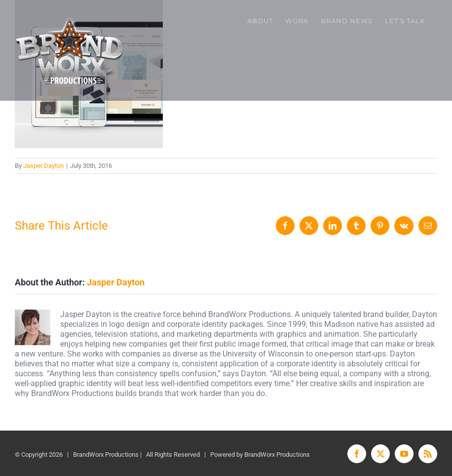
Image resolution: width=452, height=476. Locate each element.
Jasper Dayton (43, 166)
